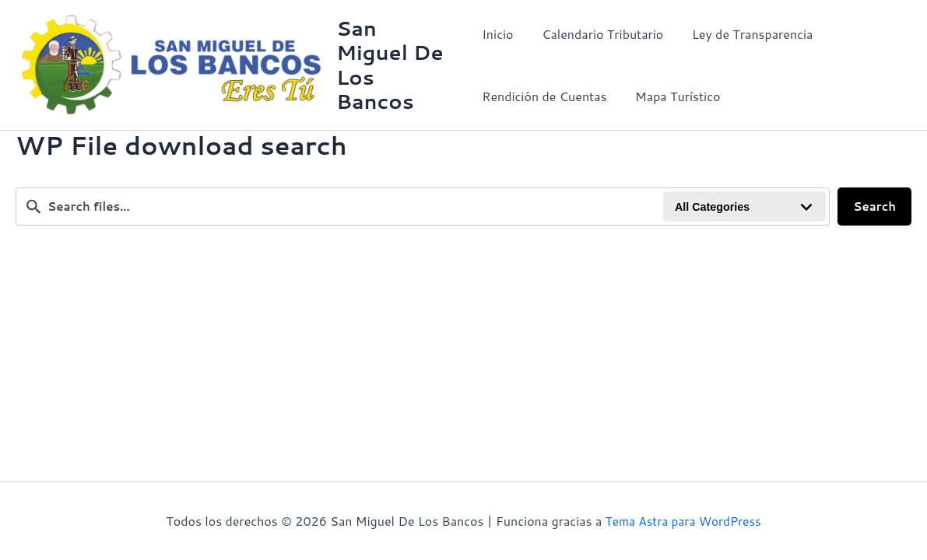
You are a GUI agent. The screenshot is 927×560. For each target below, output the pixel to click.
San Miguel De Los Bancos (392, 65)
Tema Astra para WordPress (683, 521)
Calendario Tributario (599, 34)
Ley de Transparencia (745, 34)
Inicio (497, 34)
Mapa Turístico (674, 96)
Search (874, 207)
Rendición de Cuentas (544, 96)
